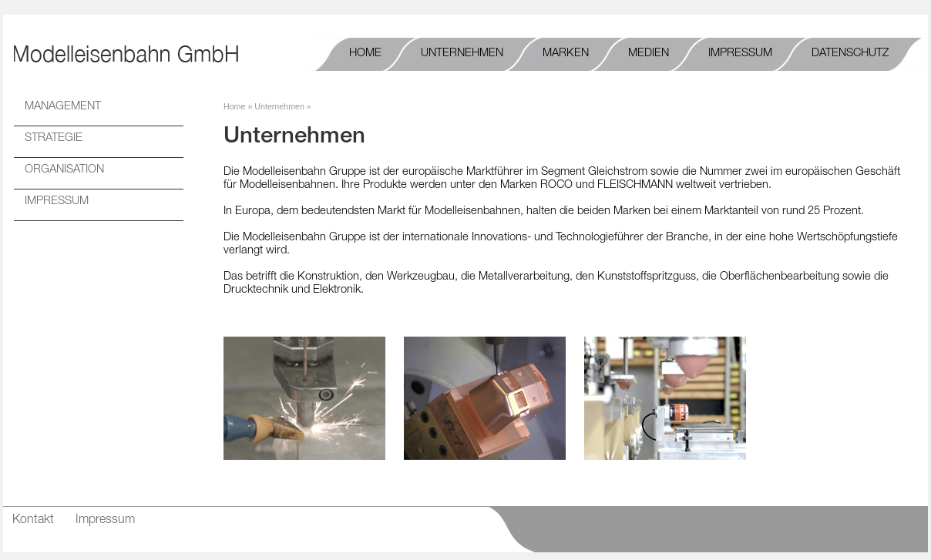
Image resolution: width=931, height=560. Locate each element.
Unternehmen (279, 106)
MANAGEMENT (63, 107)
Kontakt (33, 521)
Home (365, 54)
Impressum (740, 54)
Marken (566, 54)
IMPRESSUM (57, 202)
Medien (649, 54)
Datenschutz (850, 54)
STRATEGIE (54, 139)
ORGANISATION (64, 170)
